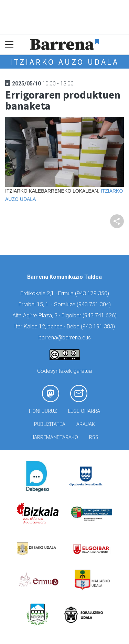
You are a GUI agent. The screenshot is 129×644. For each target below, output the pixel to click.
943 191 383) (99, 326)
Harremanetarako (54, 437)
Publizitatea (50, 424)
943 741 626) (100, 315)
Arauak (86, 424)
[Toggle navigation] (9, 45)
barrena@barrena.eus (65, 338)
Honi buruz (43, 411)
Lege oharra (84, 411)
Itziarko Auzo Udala (64, 62)
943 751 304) (95, 304)
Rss (94, 437)
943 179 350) (93, 293)
